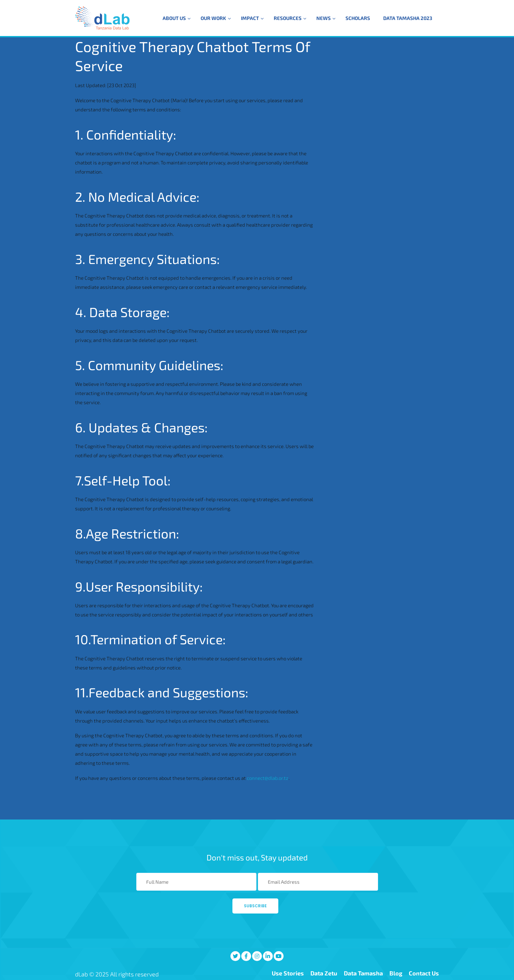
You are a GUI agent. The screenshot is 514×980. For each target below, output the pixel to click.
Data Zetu (324, 973)
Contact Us (424, 973)
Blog (396, 973)
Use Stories (288, 973)
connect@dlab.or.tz (268, 778)
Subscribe (255, 906)
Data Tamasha (363, 973)
